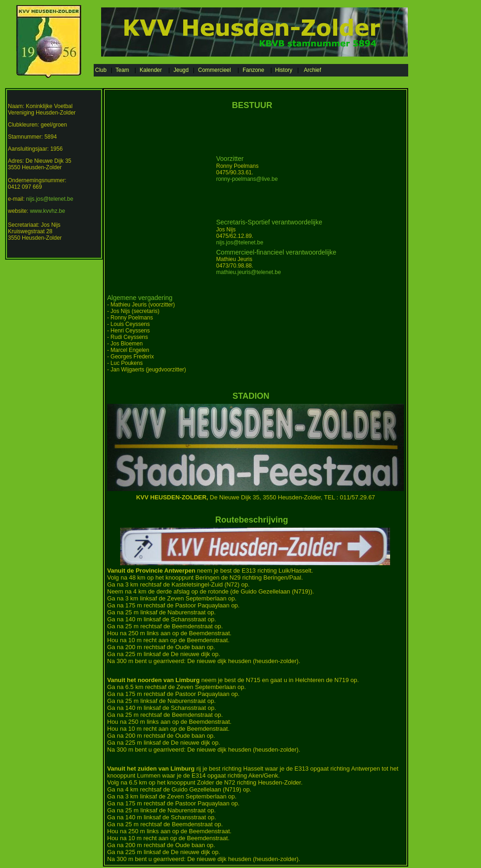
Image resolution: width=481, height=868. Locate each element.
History (284, 70)
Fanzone (253, 70)
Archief (312, 70)
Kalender (151, 70)
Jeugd (181, 70)
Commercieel (215, 70)
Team (122, 70)
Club (101, 70)
